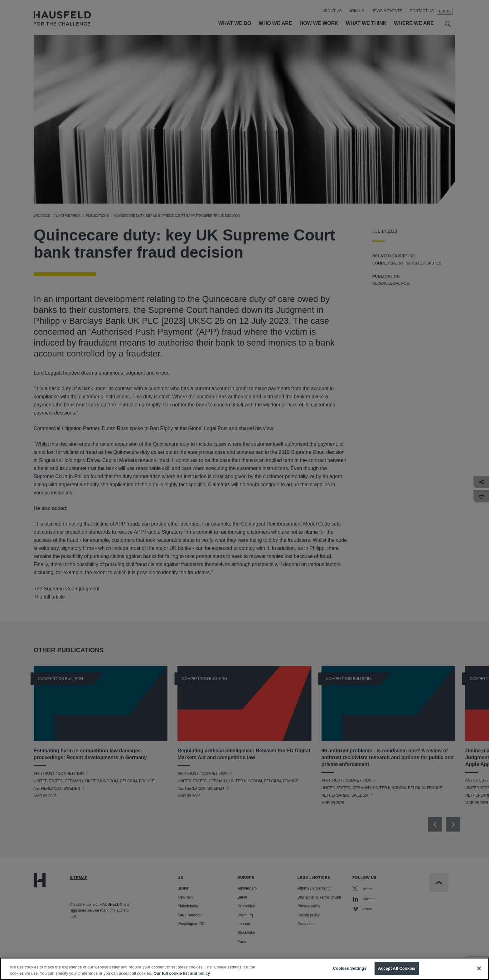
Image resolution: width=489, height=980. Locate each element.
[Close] (479, 971)
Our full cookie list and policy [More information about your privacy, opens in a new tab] (182, 976)
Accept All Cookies (397, 971)
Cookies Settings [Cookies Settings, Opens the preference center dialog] (350, 971)
